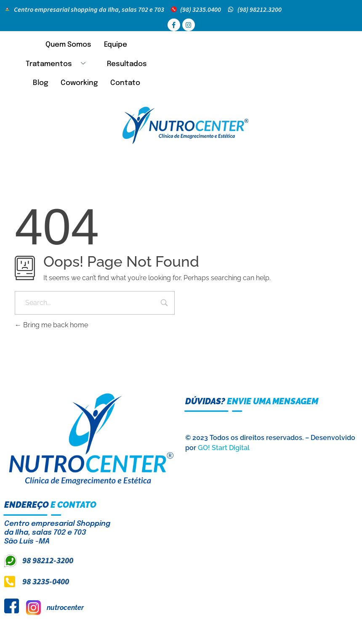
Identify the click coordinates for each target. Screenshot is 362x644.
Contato (125, 83)
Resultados (127, 64)
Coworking (79, 83)
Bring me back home (51, 325)
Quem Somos (68, 45)
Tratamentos (59, 64)
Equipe (116, 45)
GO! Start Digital (224, 448)
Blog (40, 83)
